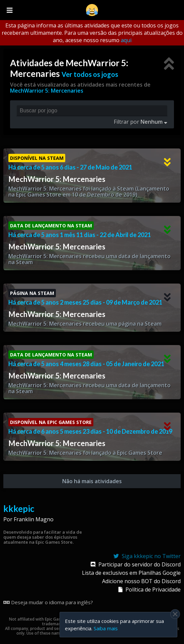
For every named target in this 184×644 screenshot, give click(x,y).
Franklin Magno (34, 519)
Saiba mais (106, 628)
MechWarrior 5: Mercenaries (47, 91)
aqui (126, 40)
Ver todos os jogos (90, 74)
